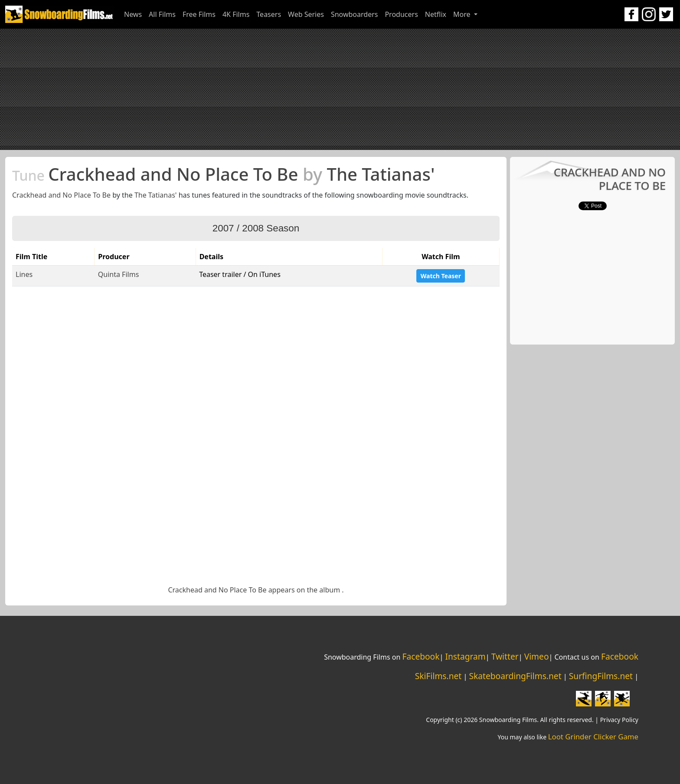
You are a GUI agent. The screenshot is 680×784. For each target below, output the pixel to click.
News (133, 14)
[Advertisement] (340, 89)
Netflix (436, 14)
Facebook (421, 656)
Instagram (465, 656)
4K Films (236, 14)
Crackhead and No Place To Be (61, 195)
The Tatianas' (156, 195)
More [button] (463, 14)
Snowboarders (355, 14)
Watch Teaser (441, 276)
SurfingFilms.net (601, 676)
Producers (401, 14)
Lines (24, 274)
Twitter (505, 656)
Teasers (269, 14)
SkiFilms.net (438, 676)
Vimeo (537, 656)
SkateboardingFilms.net (515, 676)
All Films (162, 14)
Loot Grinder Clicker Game (593, 737)
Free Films (199, 14)
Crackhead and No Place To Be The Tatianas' (223, 174)
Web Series (306, 14)
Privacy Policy (619, 720)
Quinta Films (119, 274)
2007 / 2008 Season (256, 228)
